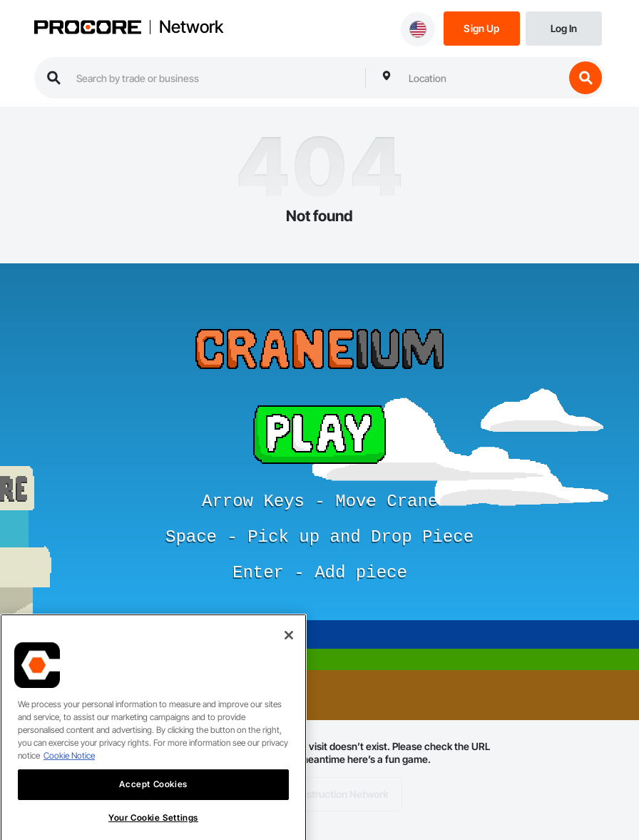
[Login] (564, 27)
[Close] (289, 649)
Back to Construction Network (320, 794)
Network (191, 27)
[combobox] (483, 78)
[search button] (586, 78)
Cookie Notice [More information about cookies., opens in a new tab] (69, 769)
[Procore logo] (88, 29)
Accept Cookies (153, 798)
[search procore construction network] (214, 78)
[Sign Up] (482, 27)
